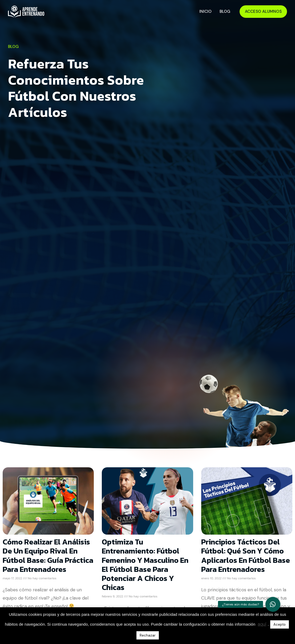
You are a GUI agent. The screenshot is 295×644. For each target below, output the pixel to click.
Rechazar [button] (148, 635)
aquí (262, 624)
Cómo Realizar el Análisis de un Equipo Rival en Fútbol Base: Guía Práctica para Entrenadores (48, 555)
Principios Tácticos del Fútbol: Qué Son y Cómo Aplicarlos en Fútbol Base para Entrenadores (246, 555)
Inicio (205, 11)
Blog (225, 11)
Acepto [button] (280, 624)
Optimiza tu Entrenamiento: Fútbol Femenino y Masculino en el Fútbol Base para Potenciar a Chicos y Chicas (145, 565)
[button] (273, 604)
